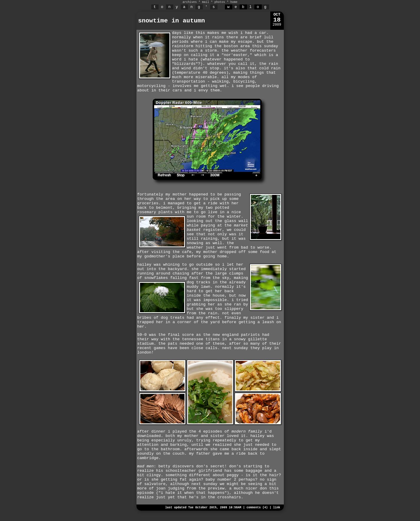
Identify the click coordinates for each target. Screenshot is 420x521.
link (276, 508)
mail (205, 2)
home (234, 2)
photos (220, 2)
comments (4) (257, 508)
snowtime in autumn (172, 21)
